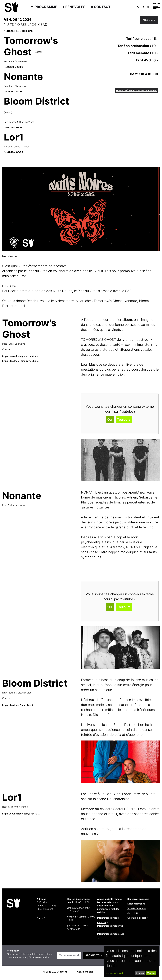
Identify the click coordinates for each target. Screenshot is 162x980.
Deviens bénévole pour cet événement (136, 90)
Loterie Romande (136, 904)
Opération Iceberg (137, 918)
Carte (40, 918)
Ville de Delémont (137, 908)
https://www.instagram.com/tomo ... (22, 356)
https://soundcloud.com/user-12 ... (21, 814)
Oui (110, 419)
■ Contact (101, 7)
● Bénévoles (74, 7)
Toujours (124, 419)
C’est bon (151, 973)
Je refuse (140, 973)
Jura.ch (131, 913)
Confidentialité (85, 972)
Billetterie (148, 20)
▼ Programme (44, 7)
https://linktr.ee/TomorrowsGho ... (20, 361)
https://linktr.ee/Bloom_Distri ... (19, 705)
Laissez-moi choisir (115, 973)
